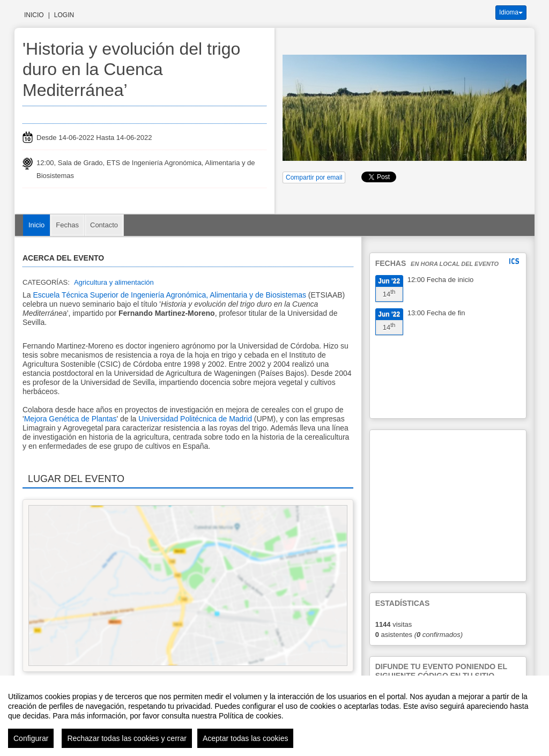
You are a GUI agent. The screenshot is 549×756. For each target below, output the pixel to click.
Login (64, 15)
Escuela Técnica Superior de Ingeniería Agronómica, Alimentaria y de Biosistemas (169, 295)
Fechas (67, 225)
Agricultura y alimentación (114, 282)
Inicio (34, 15)
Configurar (31, 738)
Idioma (511, 12)
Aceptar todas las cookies (246, 738)
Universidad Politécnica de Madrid (195, 419)
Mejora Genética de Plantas (71, 419)
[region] (274, 716)
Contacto (104, 225)
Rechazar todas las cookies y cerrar (127, 738)
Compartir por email (314, 177)
